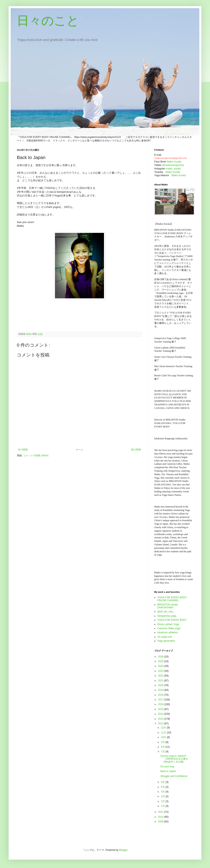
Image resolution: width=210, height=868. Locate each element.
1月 (163, 806)
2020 (161, 685)
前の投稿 (136, 450)
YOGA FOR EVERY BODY (172, 620)
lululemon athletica (167, 632)
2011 (161, 812)
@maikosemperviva (173, 165)
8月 (163, 747)
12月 (164, 728)
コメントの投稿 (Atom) (36, 455)
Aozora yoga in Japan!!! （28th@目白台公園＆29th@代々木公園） (175, 759)
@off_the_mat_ (166, 612)
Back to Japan (168, 771)
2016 (161, 704)
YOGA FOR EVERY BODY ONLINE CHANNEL (172, 599)
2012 (161, 724)
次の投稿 (23, 450)
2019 (161, 690)
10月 (164, 737)
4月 (163, 792)
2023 (161, 671)
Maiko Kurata (174, 162)
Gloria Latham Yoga (168, 624)
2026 (161, 657)
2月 (163, 801)
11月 (164, 733)
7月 (163, 752)
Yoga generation (166, 641)
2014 (161, 714)
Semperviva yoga (167, 616)
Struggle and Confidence (174, 776)
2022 (161, 676)
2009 (161, 822)
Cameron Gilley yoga (169, 628)
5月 (163, 787)
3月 (163, 796)
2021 (161, 681)
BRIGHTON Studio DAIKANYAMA (168, 606)
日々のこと (48, 21)
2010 (161, 817)
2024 (161, 666)
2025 (161, 661)
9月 (163, 742)
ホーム (79, 450)
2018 (161, 695)
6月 (163, 782)
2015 (161, 709)
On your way (167, 767)
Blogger (123, 850)
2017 (161, 700)
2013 (161, 719)
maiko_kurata (173, 169)
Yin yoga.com (165, 637)
